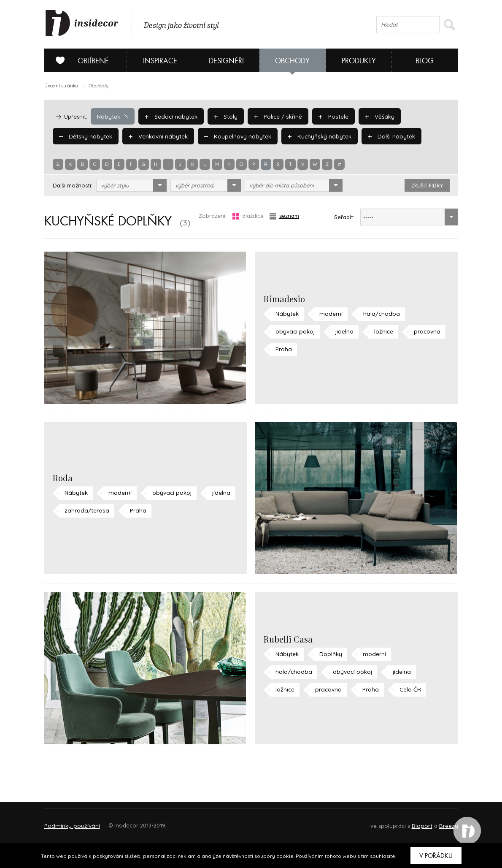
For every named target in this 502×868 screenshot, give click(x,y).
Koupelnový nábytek (234, 136)
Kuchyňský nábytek (314, 136)
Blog (425, 61)
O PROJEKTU (69, 822)
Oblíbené (79, 60)
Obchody (292, 61)
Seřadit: (344, 217)
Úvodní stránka (61, 86)
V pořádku (436, 856)
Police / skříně (275, 116)
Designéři (226, 61)
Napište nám (122, 822)
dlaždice (248, 216)
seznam (284, 216)
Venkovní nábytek (156, 136)
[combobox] (131, 185)
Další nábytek (385, 136)
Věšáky (375, 116)
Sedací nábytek (169, 116)
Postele (329, 116)
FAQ (444, 822)
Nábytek (112, 116)
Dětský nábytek (85, 136)
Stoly (223, 116)
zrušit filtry (427, 186)
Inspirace (160, 61)
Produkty (359, 61)
